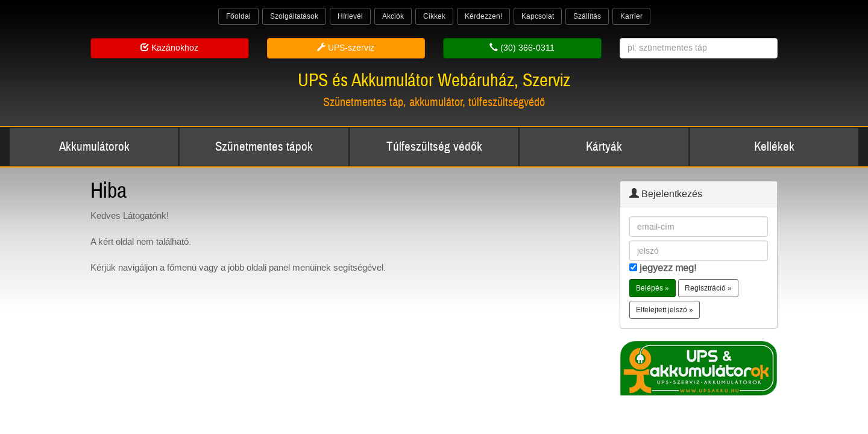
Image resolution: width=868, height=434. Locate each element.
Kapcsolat (538, 16)
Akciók (393, 16)
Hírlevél (350, 16)
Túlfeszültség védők (434, 147)
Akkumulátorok (94, 147)
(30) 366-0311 (522, 48)
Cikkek (434, 16)
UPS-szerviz (346, 48)
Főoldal (238, 16)
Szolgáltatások (294, 16)
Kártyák (604, 147)
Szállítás (587, 16)
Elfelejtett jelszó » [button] (665, 310)
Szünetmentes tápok (264, 147)
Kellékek (774, 147)
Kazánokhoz (169, 48)
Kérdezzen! (483, 16)
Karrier (631, 16)
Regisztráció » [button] (708, 288)
